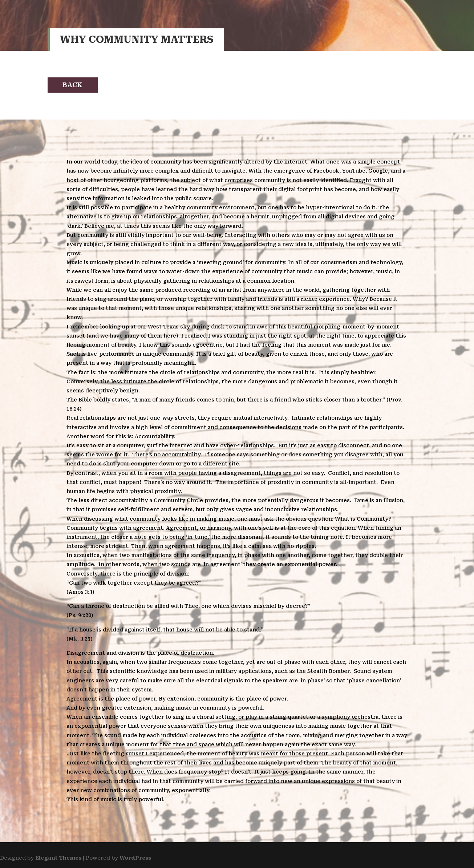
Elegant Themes (58, 858)
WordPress (135, 858)
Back (72, 85)
